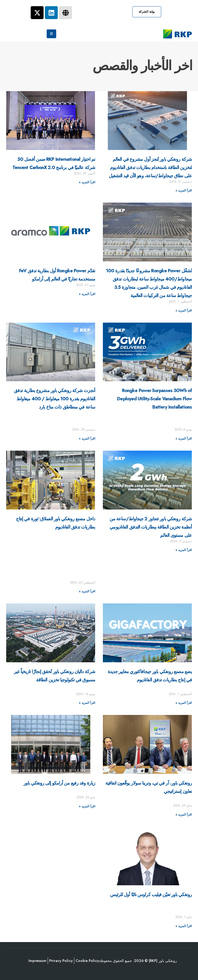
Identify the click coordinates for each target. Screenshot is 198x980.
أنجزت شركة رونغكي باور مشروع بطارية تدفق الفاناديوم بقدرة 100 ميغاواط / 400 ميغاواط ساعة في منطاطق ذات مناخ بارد (55, 399)
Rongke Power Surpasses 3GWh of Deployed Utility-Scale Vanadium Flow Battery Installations (154, 399)
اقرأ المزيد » (184, 190)
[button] (147, 12)
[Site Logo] (178, 34)
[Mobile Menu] (51, 34)
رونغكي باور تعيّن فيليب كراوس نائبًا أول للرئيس (151, 895)
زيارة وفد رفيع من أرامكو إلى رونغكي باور (59, 783)
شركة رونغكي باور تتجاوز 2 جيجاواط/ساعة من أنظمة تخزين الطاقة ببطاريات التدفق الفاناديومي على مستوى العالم (151, 527)
